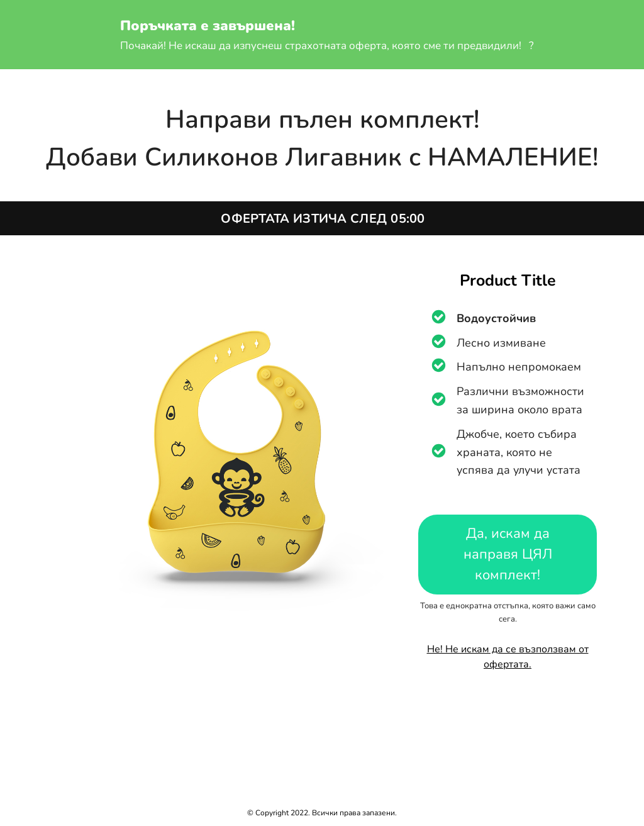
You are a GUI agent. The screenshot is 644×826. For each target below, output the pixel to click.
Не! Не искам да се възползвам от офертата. (508, 657)
